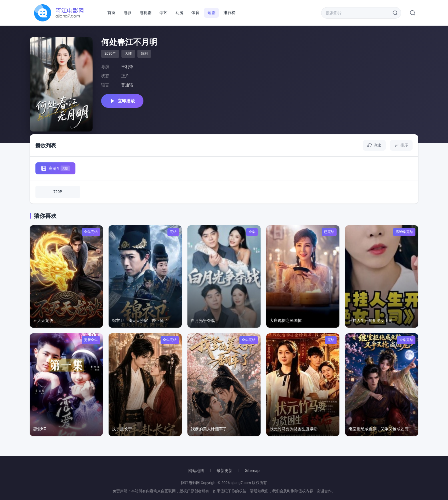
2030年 (110, 53)
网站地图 (196, 471)
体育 (195, 13)
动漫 (179, 13)
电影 (127, 13)
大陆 (128, 53)
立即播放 (122, 101)
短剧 (211, 13)
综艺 (163, 13)
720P (58, 192)
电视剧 (145, 13)
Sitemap (252, 471)
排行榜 (229, 13)
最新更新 (225, 471)
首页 (111, 13)
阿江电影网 (190, 483)
